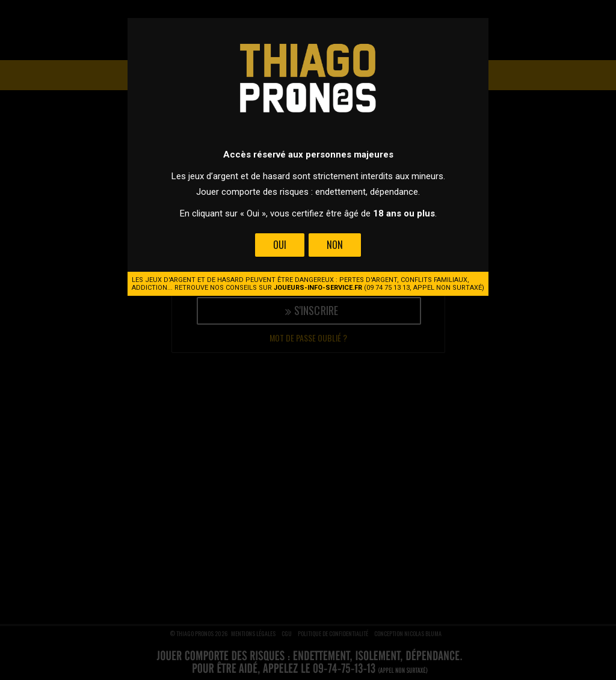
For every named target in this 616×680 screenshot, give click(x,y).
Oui (280, 245)
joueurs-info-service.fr (318, 288)
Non (335, 245)
